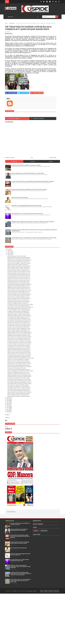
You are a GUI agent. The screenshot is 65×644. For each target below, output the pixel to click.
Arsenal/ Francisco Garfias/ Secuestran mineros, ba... (19, 289)
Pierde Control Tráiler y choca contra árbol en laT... (18, 300)
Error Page (56, 591)
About (46, 591)
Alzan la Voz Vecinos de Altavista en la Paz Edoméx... (19, 338)
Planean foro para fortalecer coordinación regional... (19, 394)
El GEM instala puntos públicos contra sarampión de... (19, 301)
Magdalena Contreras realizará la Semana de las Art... (19, 287)
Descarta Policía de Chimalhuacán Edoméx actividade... (20, 337)
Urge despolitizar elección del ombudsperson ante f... (19, 282)
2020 (8, 405)
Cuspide (15, 591)
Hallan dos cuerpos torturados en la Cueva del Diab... (19, 266)
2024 (8, 399)
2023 (8, 401)
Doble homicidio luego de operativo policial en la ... (18, 265)
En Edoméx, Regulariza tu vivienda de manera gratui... (19, 344)
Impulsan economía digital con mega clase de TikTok (19, 263)
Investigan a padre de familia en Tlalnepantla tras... (19, 311)
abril (9, 250)
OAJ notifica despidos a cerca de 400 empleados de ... (19, 310)
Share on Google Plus (36, 93)
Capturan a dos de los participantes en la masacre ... (19, 359)
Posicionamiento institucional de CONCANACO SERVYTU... (21, 307)
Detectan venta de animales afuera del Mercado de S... (19, 362)
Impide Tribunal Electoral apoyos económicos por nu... (19, 350)
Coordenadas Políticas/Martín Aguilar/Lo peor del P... (19, 317)
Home (42, 591)
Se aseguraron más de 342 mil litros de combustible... (19, 347)
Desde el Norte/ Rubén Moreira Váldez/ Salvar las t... (19, 292)
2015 (8, 412)
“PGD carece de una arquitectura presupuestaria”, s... (19, 262)
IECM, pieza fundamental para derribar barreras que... (19, 275)
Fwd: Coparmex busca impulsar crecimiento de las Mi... (19, 320)
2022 (8, 402)
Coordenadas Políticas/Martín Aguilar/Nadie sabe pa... (19, 357)
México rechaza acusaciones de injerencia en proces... (19, 352)
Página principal (11, 512)
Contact (51, 591)
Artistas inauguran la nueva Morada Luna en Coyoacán (19, 392)
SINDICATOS (44, 531)
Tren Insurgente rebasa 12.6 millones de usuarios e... (19, 276)
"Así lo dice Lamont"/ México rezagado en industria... (19, 296)
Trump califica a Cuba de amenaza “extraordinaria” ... (19, 313)
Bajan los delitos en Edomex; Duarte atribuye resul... (19, 331)
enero (9, 255)
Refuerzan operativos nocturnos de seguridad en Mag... (20, 375)
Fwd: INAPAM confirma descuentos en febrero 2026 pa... (20, 384)
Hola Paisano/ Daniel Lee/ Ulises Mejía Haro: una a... (19, 293)
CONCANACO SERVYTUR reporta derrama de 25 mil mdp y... (21, 358)
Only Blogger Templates (32, 591)
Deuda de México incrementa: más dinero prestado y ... (19, 258)
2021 (8, 403)
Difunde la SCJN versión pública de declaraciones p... (19, 259)
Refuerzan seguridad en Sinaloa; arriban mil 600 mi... (19, 314)
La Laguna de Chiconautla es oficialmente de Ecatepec (19, 284)
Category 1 (7, 415)
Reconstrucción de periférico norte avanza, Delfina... (19, 378)
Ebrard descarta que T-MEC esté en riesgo (17, 256)
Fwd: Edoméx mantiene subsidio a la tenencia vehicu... (19, 379)
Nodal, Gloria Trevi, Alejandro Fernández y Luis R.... (19, 297)
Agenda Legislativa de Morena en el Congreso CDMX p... (20, 333)
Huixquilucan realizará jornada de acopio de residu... (19, 374)
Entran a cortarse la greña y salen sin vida (17, 368)
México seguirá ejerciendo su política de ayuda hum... (19, 269)
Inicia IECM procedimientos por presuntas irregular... (19, 283)
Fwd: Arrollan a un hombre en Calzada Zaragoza (18, 385)
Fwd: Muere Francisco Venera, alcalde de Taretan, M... (19, 388)
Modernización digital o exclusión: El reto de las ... (18, 303)
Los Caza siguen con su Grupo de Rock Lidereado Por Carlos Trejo (20, 560)
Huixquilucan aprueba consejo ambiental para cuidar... (19, 272)
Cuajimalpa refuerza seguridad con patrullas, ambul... (19, 335)
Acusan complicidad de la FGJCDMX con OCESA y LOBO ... (21, 371)
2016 (8, 411)
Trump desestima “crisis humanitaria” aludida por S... (19, 267)
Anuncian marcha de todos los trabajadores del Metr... (19, 328)
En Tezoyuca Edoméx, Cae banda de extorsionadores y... (20, 342)
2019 (8, 406)
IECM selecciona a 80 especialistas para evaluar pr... (19, 365)
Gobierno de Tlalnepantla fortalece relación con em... (19, 372)
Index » (7, 427)
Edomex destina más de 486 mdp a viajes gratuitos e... (19, 325)
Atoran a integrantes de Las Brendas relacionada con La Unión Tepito (19, 530)
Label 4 (8, 429)
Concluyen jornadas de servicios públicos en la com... (19, 273)
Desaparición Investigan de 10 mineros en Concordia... (19, 341)
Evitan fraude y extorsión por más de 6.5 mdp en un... (19, 279)
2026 (8, 249)
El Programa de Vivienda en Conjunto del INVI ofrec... (19, 324)
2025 (8, 398)
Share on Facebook (11, 93)
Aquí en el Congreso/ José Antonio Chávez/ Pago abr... (19, 294)
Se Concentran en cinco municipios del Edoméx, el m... (19, 340)
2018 (8, 408)
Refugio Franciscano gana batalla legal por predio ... (19, 286)
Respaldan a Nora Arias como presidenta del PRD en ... (20, 334)
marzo (9, 252)
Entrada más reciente (10, 158)
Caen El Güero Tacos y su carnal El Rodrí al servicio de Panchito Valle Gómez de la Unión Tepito (21, 581)
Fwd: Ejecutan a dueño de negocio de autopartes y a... (19, 321)
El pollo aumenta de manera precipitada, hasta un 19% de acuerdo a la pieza (20, 543)
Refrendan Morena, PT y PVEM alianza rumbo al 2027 (19, 354)
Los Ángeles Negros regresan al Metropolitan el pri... (19, 318)
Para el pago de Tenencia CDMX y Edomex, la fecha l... (20, 364)
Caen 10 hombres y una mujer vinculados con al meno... (20, 290)
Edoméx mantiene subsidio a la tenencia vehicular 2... (19, 396)
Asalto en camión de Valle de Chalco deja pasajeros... (19, 351)
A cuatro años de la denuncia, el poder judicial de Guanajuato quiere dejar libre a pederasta (20, 536)
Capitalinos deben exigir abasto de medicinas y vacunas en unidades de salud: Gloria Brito (21, 566)
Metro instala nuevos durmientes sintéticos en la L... (19, 395)
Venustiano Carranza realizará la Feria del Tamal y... (19, 361)
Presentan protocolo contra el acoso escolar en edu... (19, 277)
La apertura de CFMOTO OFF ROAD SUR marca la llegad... (21, 304)
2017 (8, 409)
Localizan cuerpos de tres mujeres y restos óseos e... (19, 280)
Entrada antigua (53, 158)
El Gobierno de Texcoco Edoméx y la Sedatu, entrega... (20, 376)
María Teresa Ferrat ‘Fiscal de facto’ (19, 548)
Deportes (36, 531)
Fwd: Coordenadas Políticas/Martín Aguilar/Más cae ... (19, 391)
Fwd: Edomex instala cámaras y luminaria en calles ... (19, 389)
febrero (9, 253)
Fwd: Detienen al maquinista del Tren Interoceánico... (19, 386)
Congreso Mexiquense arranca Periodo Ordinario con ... (20, 299)
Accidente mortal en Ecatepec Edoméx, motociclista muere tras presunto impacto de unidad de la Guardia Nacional (21, 574)
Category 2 (7, 418)
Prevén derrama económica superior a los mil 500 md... (19, 260)
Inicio (32, 158)
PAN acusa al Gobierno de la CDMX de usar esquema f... (20, 367)
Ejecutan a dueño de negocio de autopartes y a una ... (19, 323)
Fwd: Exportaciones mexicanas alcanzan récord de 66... (20, 381)
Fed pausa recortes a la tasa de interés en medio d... (19, 345)
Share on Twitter (23, 93)
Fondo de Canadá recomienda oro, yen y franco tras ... (19, 348)
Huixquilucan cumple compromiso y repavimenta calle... (20, 316)
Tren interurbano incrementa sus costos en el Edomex (19, 355)
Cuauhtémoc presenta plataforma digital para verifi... (19, 369)
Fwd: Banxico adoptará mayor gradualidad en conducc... (20, 382)
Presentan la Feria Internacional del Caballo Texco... (19, 327)
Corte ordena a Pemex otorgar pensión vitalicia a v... (19, 306)
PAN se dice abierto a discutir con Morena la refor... (19, 270)
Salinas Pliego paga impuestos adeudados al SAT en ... (20, 309)
